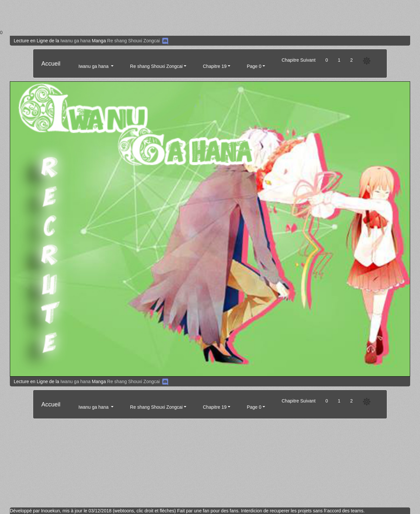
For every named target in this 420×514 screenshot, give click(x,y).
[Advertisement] (197, 15)
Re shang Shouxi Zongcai (134, 41)
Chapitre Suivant (299, 60)
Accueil (51, 64)
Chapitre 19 (215, 66)
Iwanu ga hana (76, 41)
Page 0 (254, 66)
